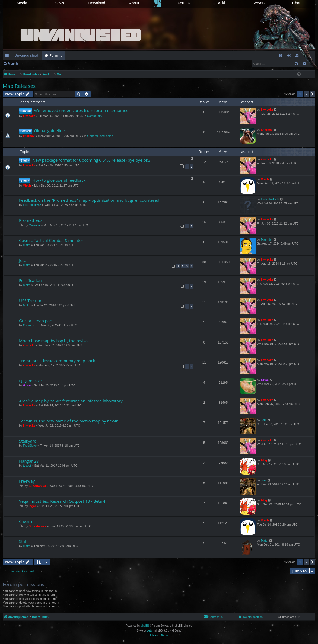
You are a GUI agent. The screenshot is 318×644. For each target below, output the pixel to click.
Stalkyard (28, 441)
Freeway (27, 481)
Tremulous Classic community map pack (57, 361)
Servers (259, 3)
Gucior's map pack (36, 321)
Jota (23, 260)
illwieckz (29, 116)
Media (22, 3)
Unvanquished (26, 55)
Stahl (24, 541)
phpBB (145, 626)
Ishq (264, 460)
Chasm (26, 521)
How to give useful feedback (59, 180)
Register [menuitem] (299, 56)
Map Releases (19, 86)
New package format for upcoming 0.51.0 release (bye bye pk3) (92, 160)
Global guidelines (50, 130)
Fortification (30, 280)
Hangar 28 (29, 461)
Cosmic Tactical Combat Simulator (51, 240)
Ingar (32, 506)
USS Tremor (30, 300)
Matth (27, 245)
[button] (313, 94)
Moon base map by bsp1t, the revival (54, 341)
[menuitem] (281, 55)
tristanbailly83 (32, 205)
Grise (27, 385)
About (134, 3)
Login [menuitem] (290, 56)
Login (30, 64)
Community (95, 116)
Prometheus (31, 220)
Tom (264, 420)
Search (13, 64)
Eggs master (31, 381)
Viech (27, 185)
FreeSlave (30, 446)
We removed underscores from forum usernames (81, 110)
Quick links (8, 56)
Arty (150, 631)
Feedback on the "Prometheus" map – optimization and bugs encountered (89, 200)
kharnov (29, 136)
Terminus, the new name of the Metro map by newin (69, 421)
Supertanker (37, 486)
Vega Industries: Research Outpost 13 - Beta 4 (62, 501)
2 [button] (306, 94)
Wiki (221, 3)
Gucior (27, 325)
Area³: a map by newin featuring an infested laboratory (71, 401)
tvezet (27, 466)
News (59, 3)
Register (48, 64)
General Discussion (100, 136)
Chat (296, 3)
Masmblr (34, 225)
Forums (184, 3)
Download (97, 3)
